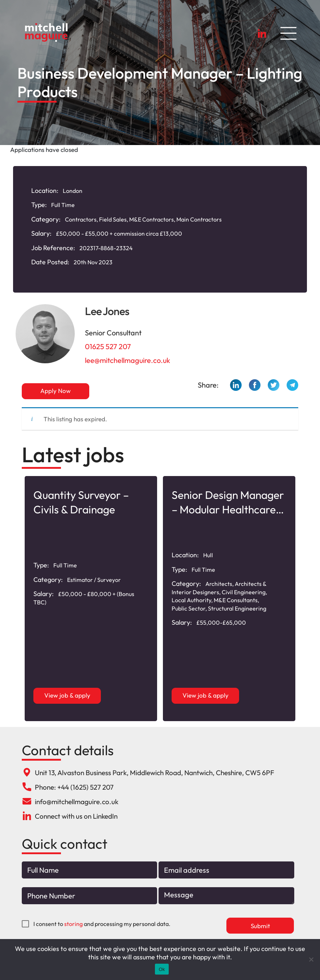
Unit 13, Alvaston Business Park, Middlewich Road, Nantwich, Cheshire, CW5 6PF (155, 773)
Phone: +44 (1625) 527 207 (74, 787)
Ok (162, 969)
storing (73, 924)
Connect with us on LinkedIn (76, 816)
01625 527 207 (108, 346)
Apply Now (56, 391)
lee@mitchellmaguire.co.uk (128, 360)
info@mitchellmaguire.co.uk (77, 802)
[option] (91, 599)
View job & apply (67, 695)
